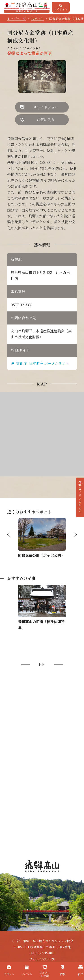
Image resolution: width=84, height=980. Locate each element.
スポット (37, 19)
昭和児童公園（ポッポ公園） (41, 555)
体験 (63, 974)
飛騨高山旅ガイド (27, 7)
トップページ (16, 19)
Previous (13, 534)
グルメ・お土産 (45, 974)
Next (71, 534)
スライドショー (46, 107)
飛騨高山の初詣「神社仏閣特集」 (41, 625)
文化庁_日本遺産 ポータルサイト (43, 363)
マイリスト (61, 9)
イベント (27, 974)
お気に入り (46, 120)
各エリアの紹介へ (80, 500)
